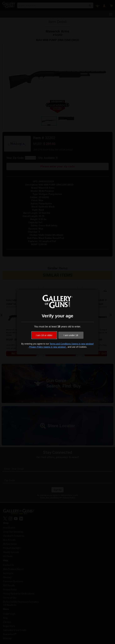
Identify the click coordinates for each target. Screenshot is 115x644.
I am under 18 (71, 335)
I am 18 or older (44, 335)
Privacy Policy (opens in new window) (48, 347)
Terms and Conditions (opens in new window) (72, 344)
